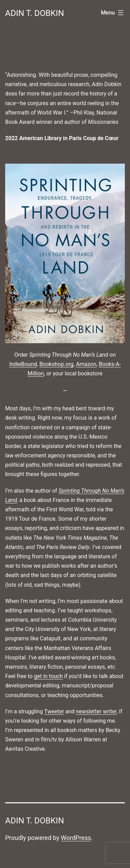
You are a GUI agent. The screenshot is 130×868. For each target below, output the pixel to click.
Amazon (86, 364)
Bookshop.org (56, 364)
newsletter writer (96, 711)
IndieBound (23, 364)
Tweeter (54, 711)
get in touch (48, 676)
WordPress (76, 838)
